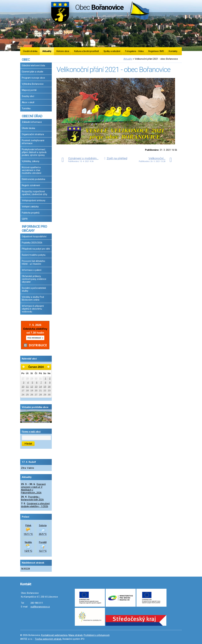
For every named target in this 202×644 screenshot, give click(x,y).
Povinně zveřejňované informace (33, 142)
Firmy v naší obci (31, 432)
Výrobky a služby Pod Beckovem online (33, 298)
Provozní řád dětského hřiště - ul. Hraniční (33, 262)
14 (40, 387)
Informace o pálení (32, 270)
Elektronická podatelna (33, 179)
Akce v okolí (28, 102)
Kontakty (173, 51)
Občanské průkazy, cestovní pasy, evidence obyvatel (34, 279)
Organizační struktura (33, 134)
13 (36, 387)
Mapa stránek (76, 635)
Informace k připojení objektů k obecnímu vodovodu (33, 309)
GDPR (25, 219)
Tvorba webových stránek (48, 639)
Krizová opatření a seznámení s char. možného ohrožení (31, 170)
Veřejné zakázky (30, 207)
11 (27, 387)
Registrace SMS (156, 51)
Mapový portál (29, 90)
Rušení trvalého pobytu (34, 255)
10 (23, 387)
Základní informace (32, 122)
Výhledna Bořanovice (33, 84)
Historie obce (63, 51)
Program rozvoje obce (33, 78)
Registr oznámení (31, 185)
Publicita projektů (31, 213)
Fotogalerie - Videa (134, 51)
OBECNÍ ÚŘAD (32, 116)
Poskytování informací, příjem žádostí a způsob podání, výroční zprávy (34, 152)
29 (32, 378)
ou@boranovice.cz (40, 607)
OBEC (26, 60)
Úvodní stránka (30, 51)
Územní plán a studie (33, 72)
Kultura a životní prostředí (86, 51)
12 (32, 387)
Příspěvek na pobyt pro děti (36, 249)
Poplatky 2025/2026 (32, 243)
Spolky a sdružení (112, 51)
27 (23, 378)
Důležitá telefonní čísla (33, 66)
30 (36, 378)
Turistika (26, 108)
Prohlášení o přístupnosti (97, 635)
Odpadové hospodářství (34, 237)
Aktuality (47, 51)
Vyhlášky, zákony (31, 161)
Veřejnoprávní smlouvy (34, 200)
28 (27, 378)
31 (40, 378)
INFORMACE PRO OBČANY (34, 228)
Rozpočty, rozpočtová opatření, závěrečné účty (34, 193)
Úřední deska (28, 128)
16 (49, 387)
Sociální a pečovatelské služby (34, 289)
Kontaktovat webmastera (54, 635)
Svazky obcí (28, 96)
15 (45, 387)
